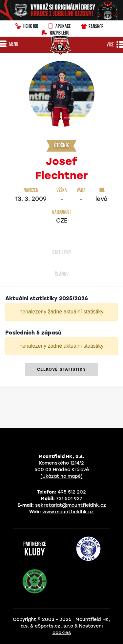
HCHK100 (27, 25)
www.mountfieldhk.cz (68, 512)
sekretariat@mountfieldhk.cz (71, 505)
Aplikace (59, 25)
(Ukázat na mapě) (61, 476)
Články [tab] (62, 275)
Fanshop (92, 26)
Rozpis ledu (55, 32)
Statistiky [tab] (62, 253)
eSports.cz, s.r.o (54, 626)
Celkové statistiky (61, 369)
